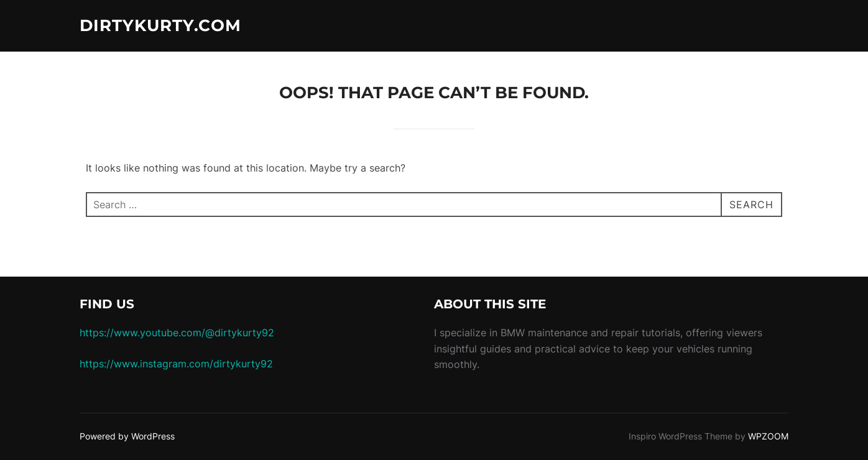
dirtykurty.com (160, 25)
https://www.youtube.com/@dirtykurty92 (177, 333)
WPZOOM (768, 436)
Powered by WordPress (127, 436)
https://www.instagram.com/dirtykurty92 (176, 364)
